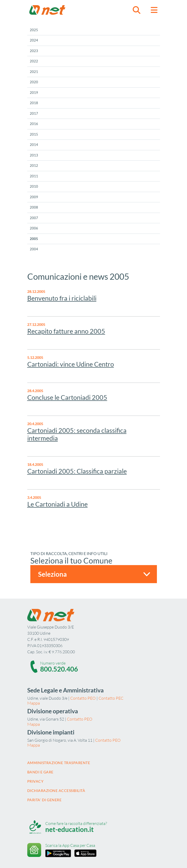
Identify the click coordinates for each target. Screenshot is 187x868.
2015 (34, 134)
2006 (34, 228)
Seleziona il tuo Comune (71, 560)
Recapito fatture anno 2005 (66, 331)
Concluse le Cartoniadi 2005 (67, 397)
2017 (34, 113)
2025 (34, 30)
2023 (34, 51)
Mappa (34, 703)
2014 (34, 145)
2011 (34, 176)
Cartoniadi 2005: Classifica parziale (77, 471)
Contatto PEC (111, 698)
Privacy (35, 781)
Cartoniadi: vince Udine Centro (71, 364)
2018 (34, 103)
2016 (34, 124)
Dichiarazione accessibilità (56, 791)
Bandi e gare (40, 772)
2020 (34, 82)
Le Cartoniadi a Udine (57, 504)
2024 (34, 40)
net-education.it (69, 829)
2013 (34, 155)
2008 (34, 207)
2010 (34, 186)
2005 (34, 239)
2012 (34, 166)
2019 (34, 93)
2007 (34, 218)
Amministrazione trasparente (59, 763)
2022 (34, 61)
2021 (34, 72)
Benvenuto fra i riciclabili (62, 298)
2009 (34, 197)
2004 (34, 249)
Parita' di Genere (44, 800)
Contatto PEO (83, 698)
